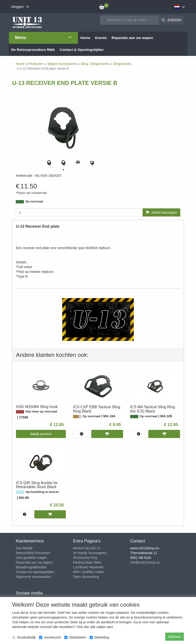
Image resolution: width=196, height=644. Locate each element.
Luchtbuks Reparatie (88, 567)
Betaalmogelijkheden (31, 567)
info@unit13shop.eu (145, 562)
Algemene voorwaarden (33, 577)
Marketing (99, 637)
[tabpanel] (49, 162)
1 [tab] (63, 170)
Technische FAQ (85, 558)
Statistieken (75, 637)
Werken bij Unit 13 (87, 548)
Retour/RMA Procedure (33, 553)
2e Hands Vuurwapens (90, 553)
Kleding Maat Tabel (87, 562)
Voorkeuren (50, 637)
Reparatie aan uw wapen (34, 562)
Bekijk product (41, 434)
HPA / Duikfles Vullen (89, 572)
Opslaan (175, 637)
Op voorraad (34, 202)
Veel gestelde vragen (31, 558)
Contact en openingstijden (35, 572)
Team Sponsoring (86, 577)
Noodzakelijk (24, 637)
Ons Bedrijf (24, 548)
